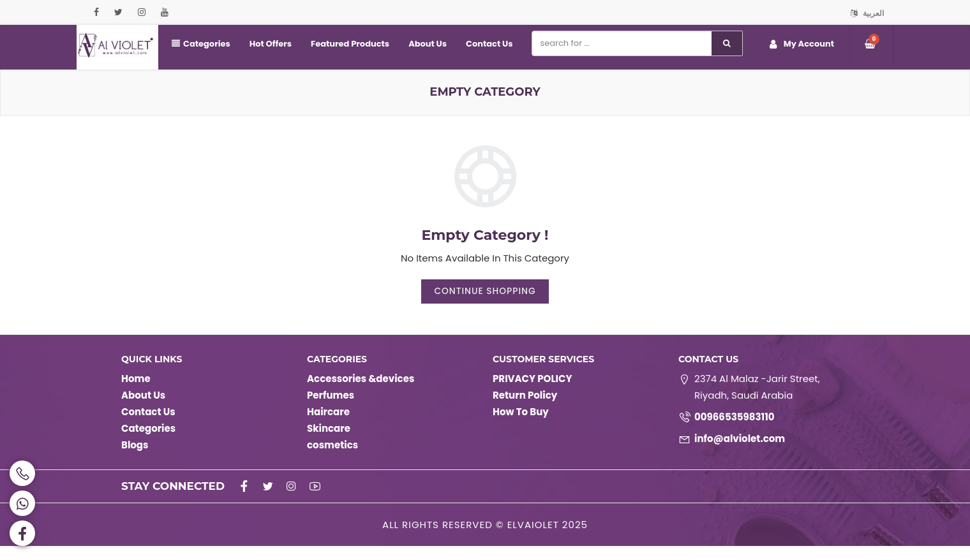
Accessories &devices (361, 393)
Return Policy (525, 409)
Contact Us (489, 44)
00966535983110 (735, 431)
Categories (201, 44)
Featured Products (350, 44)
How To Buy (521, 426)
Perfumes (331, 409)
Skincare (329, 442)
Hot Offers (271, 44)
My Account (802, 44)
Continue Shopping (485, 305)
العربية (867, 13)
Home (136, 393)
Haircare (328, 426)
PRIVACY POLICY (532, 393)
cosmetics (332, 459)
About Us (428, 44)
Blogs (135, 459)
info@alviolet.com (740, 453)
